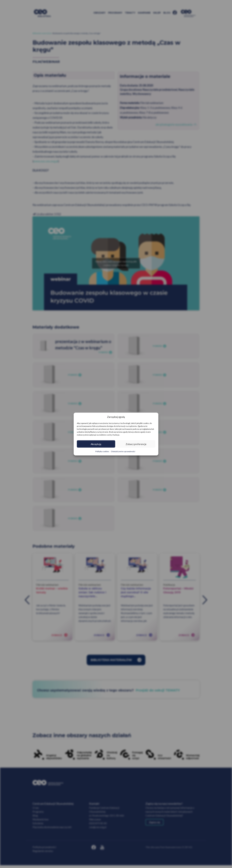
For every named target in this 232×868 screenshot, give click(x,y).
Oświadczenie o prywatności (123, 451)
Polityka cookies (102, 451)
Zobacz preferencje (136, 444)
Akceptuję (96, 444)
